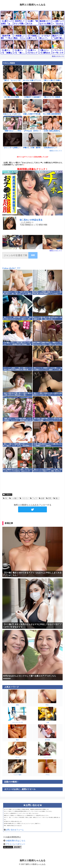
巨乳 (49, 498)
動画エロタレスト (58, 56)
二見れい (7, 495)
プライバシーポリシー (15, 844)
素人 (56, 498)
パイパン (24, 498)
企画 (42, 498)
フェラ (34, 498)
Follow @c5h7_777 (11, 268)
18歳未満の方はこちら (16, 841)
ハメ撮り (13, 498)
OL (5, 498)
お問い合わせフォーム (15, 830)
